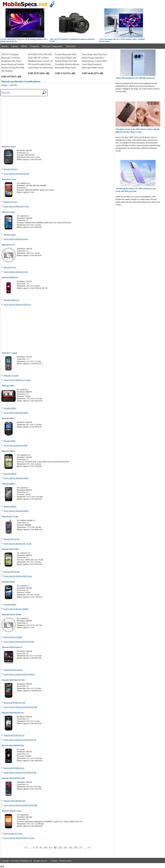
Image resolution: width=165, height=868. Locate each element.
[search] (43, 92)
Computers (35, 46)
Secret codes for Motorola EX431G (17, 174)
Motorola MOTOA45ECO (13, 670)
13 (60, 848)
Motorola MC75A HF (12, 539)
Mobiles (5, 46)
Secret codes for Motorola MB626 (16, 478)
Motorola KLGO (10, 267)
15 (70, 848)
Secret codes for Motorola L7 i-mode (17, 380)
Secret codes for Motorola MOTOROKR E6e (20, 773)
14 (65, 848)
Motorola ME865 (10, 604)
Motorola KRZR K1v (11, 300)
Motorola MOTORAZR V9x (14, 735)
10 (45, 848)
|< (26, 848)
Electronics (71, 46)
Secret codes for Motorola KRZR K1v (18, 305)
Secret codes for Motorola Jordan (16, 239)
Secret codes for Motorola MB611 (16, 413)
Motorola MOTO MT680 (13, 637)
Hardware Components (52, 46)
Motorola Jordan (10, 235)
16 (76, 848)
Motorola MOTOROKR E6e (14, 768)
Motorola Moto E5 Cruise (13, 833)
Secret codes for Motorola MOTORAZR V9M (20, 707)
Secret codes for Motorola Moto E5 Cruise (19, 838)
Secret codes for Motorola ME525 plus (18, 576)
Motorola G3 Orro (10, 202)
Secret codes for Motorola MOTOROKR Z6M (20, 805)
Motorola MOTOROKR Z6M (14, 801)
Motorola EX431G (10, 169)
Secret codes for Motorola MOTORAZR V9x (20, 740)
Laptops (15, 46)
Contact (54, 861)
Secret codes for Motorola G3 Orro (16, 206)
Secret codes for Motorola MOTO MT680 (19, 642)
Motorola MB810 (10, 506)
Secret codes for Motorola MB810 (16, 511)
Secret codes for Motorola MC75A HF (18, 544)
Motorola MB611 (10, 408)
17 (81, 848)
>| (89, 848)
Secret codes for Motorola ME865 (16, 609)
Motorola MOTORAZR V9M (14, 703)
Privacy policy (66, 861)
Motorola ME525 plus (12, 572)
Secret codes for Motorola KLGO (16, 272)
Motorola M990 (9, 441)
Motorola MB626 (10, 474)
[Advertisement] (57, 120)
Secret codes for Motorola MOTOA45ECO (19, 674)
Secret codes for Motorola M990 (15, 445)
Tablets (24, 46)
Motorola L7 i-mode (11, 376)
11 (50, 848)
